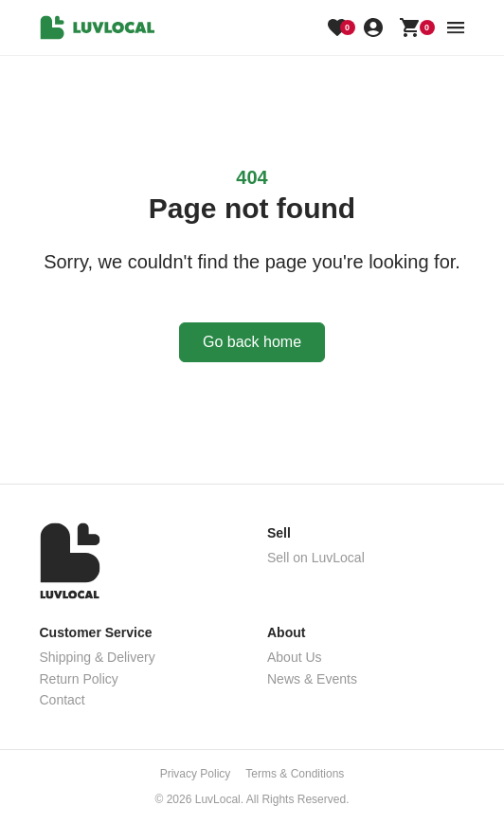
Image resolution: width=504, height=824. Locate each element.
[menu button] (456, 27)
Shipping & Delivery (98, 657)
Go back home (252, 342)
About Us (295, 657)
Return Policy (79, 679)
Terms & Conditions (295, 774)
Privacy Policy (196, 774)
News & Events (312, 679)
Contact (63, 700)
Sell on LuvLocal (316, 558)
